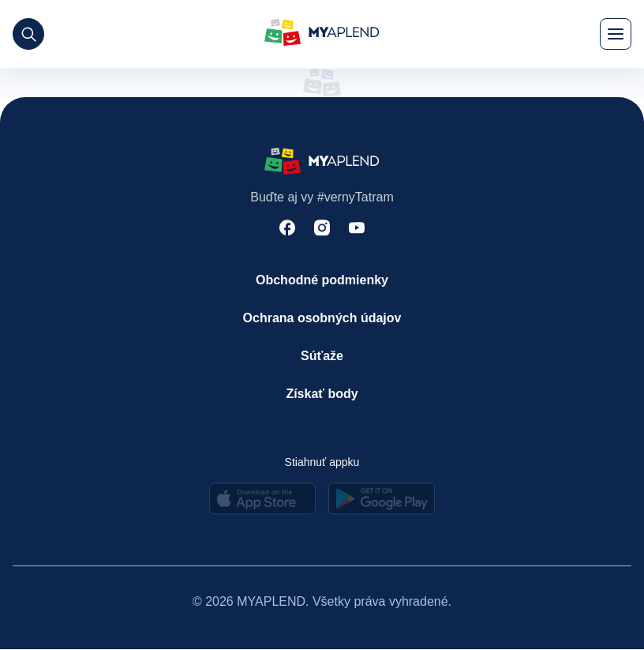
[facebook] (287, 229)
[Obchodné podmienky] (322, 280)
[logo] (322, 34)
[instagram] (322, 229)
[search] (28, 34)
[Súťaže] (322, 356)
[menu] (616, 34)
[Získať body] (322, 394)
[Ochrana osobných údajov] (322, 318)
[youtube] (357, 229)
